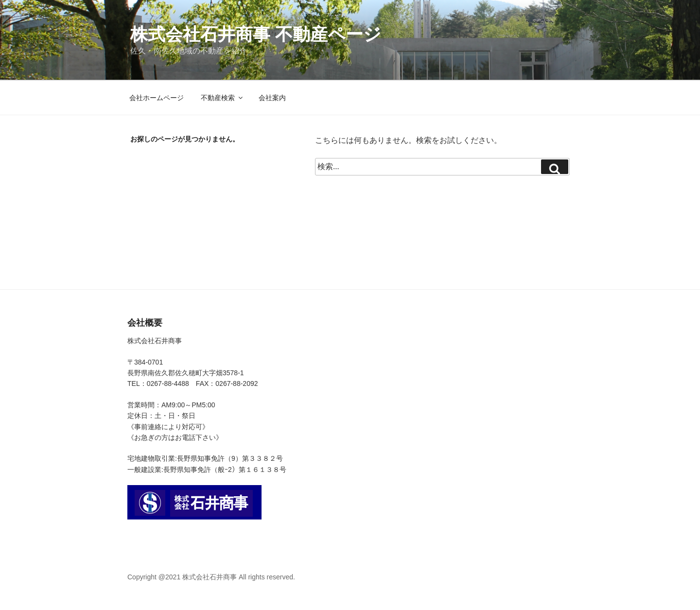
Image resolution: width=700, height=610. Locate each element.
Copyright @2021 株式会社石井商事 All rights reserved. (211, 577)
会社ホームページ (157, 98)
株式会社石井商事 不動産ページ (256, 34)
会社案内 (272, 98)
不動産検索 (222, 98)
